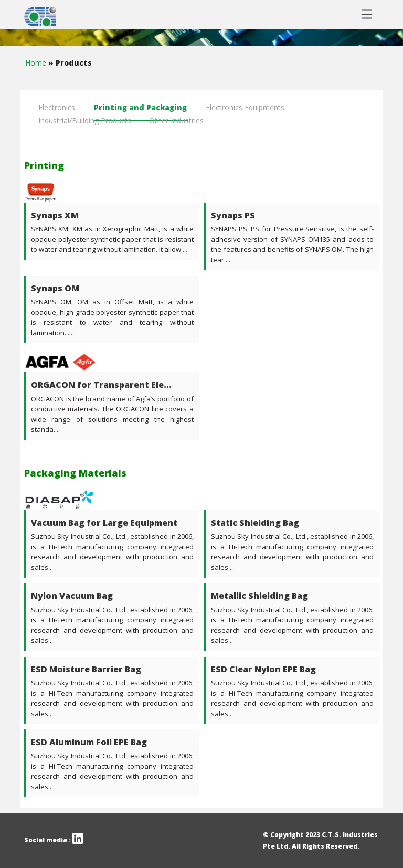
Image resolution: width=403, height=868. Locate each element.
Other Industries (176, 120)
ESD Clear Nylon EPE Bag (263, 669)
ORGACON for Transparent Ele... (101, 385)
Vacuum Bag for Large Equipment (104, 523)
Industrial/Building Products (85, 120)
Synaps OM (55, 288)
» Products (70, 63)
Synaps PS (233, 215)
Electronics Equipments (245, 107)
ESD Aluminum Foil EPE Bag (89, 742)
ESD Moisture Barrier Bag (86, 669)
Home (37, 63)
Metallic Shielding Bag (259, 596)
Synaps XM (55, 215)
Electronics (57, 107)
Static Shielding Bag (255, 523)
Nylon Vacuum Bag (72, 596)
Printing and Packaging (140, 107)
